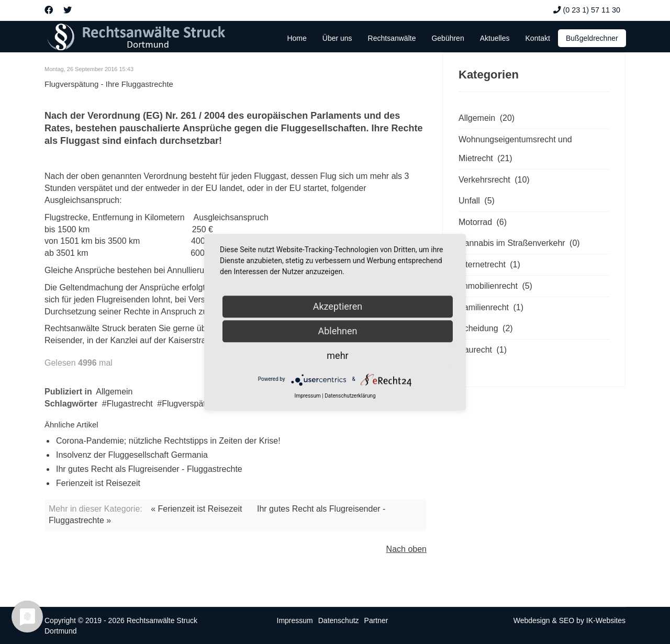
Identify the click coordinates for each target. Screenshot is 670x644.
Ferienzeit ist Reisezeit (98, 483)
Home (297, 38)
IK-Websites (606, 620)
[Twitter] (68, 10)
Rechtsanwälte (392, 38)
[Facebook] (49, 10)
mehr (337, 355)
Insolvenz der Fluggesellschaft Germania (132, 455)
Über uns (337, 38)
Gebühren (448, 38)
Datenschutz (339, 620)
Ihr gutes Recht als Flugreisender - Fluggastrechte (149, 469)
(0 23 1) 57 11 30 (591, 10)
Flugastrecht (130, 404)
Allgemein (114, 392)
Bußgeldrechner (592, 38)
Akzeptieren (338, 306)
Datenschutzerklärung (350, 396)
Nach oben (406, 549)
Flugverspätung (191, 404)
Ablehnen (337, 331)
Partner (376, 620)
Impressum (295, 620)
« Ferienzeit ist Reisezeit (196, 509)
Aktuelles (495, 38)
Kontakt (538, 38)
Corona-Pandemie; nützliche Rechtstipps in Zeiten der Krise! (168, 441)
